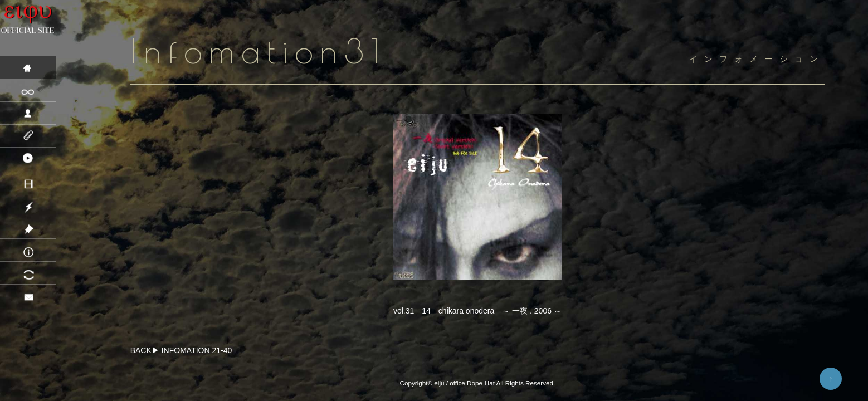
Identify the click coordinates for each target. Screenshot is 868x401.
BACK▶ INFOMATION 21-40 (181, 350)
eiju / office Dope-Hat (464, 383)
